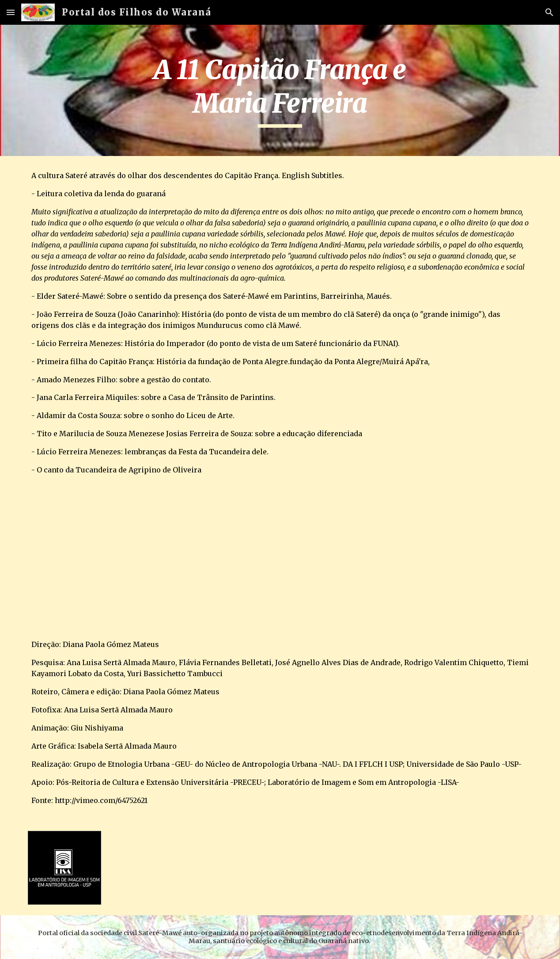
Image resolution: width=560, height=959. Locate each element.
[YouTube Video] (129, 557)
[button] (11, 12)
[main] (280, 90)
